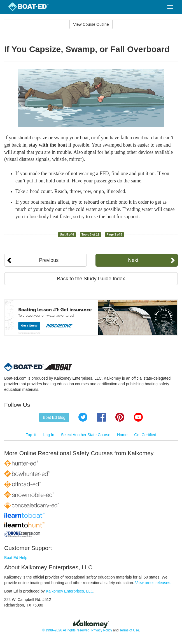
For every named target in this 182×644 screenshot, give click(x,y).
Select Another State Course (86, 435)
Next (133, 260)
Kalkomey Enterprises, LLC (70, 591)
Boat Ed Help (16, 558)
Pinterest (120, 417)
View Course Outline (91, 24)
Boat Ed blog (54, 417)
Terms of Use (129, 630)
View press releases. (153, 583)
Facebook (101, 417)
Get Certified (145, 435)
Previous (49, 260)
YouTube (138, 417)
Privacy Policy (102, 630)
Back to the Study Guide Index (91, 279)
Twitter (83, 417)
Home (122, 435)
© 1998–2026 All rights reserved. (66, 630)
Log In (49, 435)
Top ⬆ (31, 435)
